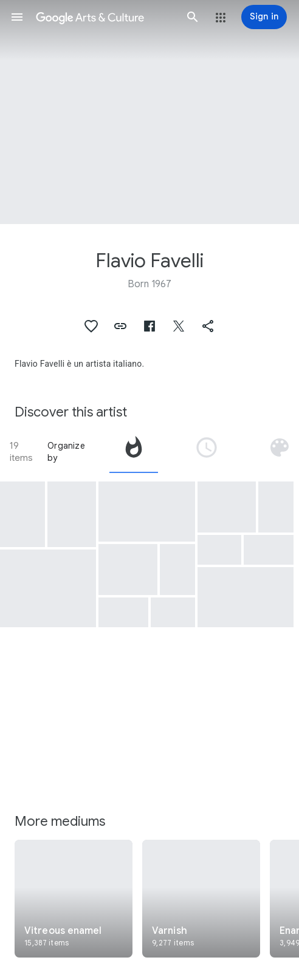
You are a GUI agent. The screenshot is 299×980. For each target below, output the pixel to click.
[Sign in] (264, 17)
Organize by (66, 452)
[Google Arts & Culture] (105, 17)
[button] (17, 17)
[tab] (134, 452)
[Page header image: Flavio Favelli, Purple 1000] (149, 112)
